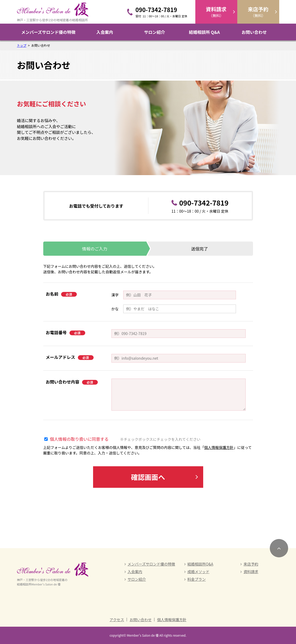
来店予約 (251, 564)
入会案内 (105, 32)
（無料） (216, 12)
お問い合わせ (254, 32)
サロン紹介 (154, 32)
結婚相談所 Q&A (204, 32)
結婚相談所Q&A (200, 564)
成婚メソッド (198, 572)
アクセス (117, 620)
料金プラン (197, 579)
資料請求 (251, 572)
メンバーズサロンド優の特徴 (48, 32)
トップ (22, 45)
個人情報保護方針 (219, 447)
